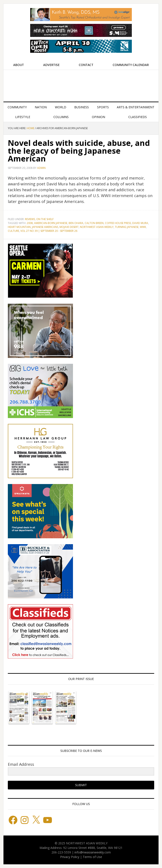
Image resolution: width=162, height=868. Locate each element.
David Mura (140, 223)
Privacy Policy (70, 857)
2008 (30, 223)
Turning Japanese (127, 227)
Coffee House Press (118, 223)
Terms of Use (92, 857)
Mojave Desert (69, 227)
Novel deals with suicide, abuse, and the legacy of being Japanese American (79, 151)
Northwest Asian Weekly (81, 84)
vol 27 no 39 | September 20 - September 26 (49, 231)
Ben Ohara (76, 223)
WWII (143, 227)
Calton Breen (94, 223)
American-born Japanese (51, 223)
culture (13, 231)
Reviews (30, 219)
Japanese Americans (45, 227)
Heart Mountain (19, 227)
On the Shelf (45, 219)
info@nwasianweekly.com (93, 852)
